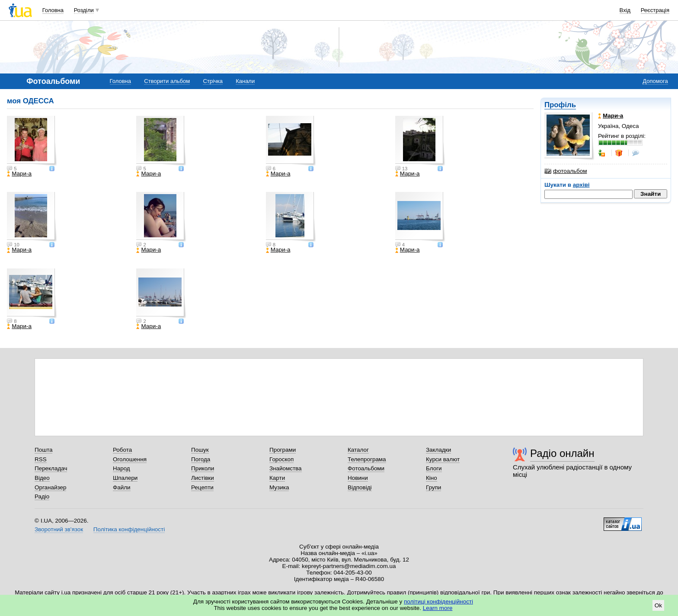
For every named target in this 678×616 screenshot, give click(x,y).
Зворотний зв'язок (59, 529)
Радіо (42, 496)
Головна (53, 10)
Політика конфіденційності (129, 529)
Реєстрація (655, 10)
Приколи (203, 468)
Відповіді (360, 487)
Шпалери (125, 478)
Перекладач (51, 468)
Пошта (43, 450)
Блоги (434, 468)
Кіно (432, 478)
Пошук (200, 450)
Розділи (84, 10)
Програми (283, 450)
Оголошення (130, 459)
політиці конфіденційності (438, 602)
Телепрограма (367, 459)
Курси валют (443, 459)
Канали (245, 81)
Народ (122, 468)
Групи (433, 487)
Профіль (560, 105)
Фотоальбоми (366, 468)
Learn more (438, 608)
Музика (279, 487)
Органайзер (50, 487)
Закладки (438, 450)
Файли (122, 487)
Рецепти (202, 487)
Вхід (625, 10)
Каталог (358, 450)
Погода (201, 459)
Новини (358, 478)
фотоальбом (566, 171)
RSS (41, 459)
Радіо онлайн (562, 453)
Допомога (655, 81)
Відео (42, 478)
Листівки (203, 478)
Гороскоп (281, 459)
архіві (581, 185)
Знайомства (286, 468)
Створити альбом (167, 81)
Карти (277, 478)
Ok (658, 605)
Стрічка (213, 81)
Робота (122, 450)
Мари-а (19, 174)
